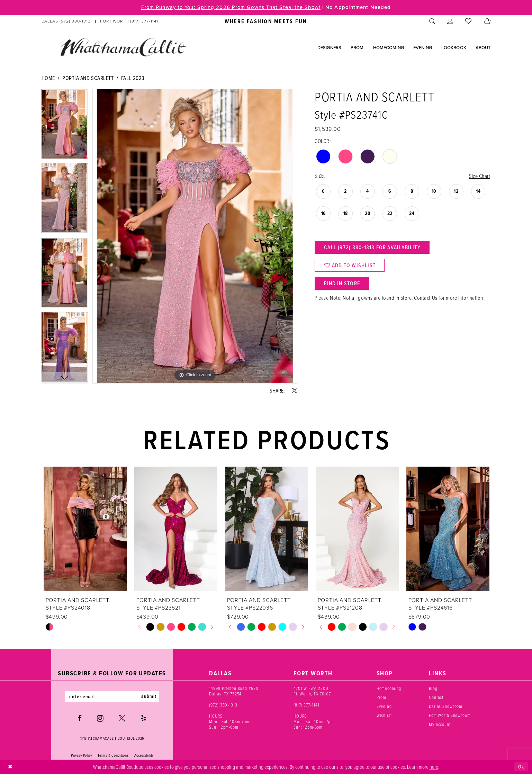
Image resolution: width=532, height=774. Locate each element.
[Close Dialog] (10, 767)
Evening (384, 706)
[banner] (123, 47)
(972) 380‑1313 (223, 705)
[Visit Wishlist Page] (468, 21)
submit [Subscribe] (150, 696)
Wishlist (384, 715)
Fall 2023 (133, 78)
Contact (436, 697)
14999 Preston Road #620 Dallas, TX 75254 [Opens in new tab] (234, 691)
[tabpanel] (65, 126)
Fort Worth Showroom (450, 715)
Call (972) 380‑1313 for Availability (373, 248)
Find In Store (342, 284)
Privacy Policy (82, 755)
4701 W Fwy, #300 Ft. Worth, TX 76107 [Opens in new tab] (312, 691)
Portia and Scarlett (88, 78)
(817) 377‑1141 (306, 705)
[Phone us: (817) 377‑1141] (129, 21)
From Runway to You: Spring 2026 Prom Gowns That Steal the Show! (230, 8)
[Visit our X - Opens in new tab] (122, 718)
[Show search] (432, 21)
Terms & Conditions (113, 755)
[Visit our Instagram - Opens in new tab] (100, 718)
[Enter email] (112, 696)
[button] (450, 21)
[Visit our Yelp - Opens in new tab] (143, 718)
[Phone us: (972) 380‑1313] (66, 21)
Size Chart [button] (480, 176)
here (434, 766)
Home (48, 78)
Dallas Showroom (446, 706)
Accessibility (144, 755)
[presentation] (85, 529)
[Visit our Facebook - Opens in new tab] (80, 718)
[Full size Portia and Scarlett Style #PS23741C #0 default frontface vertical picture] (195, 236)
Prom (381, 697)
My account (440, 724)
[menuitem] (100, 21)
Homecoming (389, 688)
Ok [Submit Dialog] (521, 767)
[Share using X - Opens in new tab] (295, 390)
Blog (433, 688)
